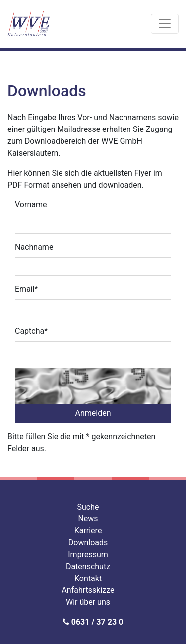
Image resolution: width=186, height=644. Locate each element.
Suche (88, 507)
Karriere (88, 531)
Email (27, 289)
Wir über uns (88, 602)
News (88, 519)
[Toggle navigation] (165, 24)
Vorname (31, 205)
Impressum (88, 554)
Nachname (34, 247)
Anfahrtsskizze (88, 590)
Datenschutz (88, 566)
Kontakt (88, 578)
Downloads (88, 543)
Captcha (31, 331)
